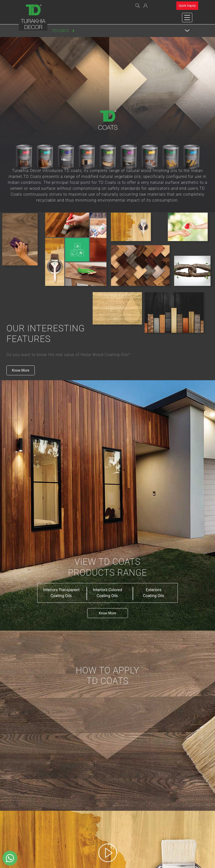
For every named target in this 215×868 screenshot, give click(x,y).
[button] (145, 5)
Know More (21, 370)
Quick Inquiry (187, 6)
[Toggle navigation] (187, 18)
